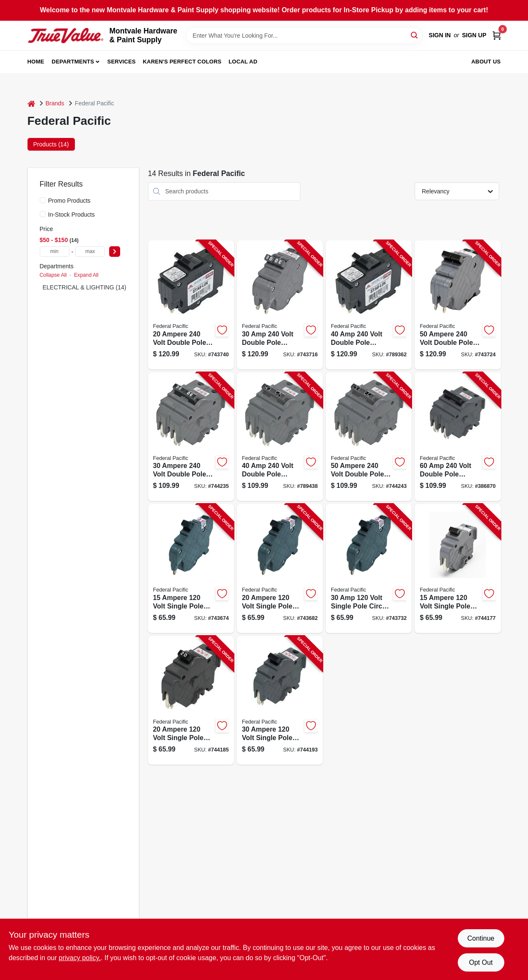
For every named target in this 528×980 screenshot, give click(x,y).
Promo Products (69, 201)
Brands (55, 103)
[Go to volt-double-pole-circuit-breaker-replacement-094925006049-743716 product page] (280, 305)
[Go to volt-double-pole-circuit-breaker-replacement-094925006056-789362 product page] (369, 305)
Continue (481, 938)
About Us (486, 62)
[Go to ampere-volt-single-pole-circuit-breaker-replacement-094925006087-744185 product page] (191, 701)
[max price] (90, 252)
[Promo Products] (43, 200)
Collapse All (53, 275)
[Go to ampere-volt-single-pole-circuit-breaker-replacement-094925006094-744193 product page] (280, 701)
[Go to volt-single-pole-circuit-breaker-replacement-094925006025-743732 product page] (369, 568)
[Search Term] (304, 36)
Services (122, 62)
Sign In (440, 35)
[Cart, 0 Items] (497, 35)
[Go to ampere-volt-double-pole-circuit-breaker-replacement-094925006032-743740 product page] (191, 305)
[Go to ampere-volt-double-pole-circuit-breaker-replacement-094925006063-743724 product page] (458, 305)
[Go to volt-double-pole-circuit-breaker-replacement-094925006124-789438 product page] (280, 437)
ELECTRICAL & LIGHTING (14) (85, 287)
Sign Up (474, 35)
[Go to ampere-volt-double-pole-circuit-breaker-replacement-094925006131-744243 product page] (369, 437)
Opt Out (481, 962)
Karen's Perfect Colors (182, 62)
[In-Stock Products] (43, 214)
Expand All (86, 275)
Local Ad (243, 62)
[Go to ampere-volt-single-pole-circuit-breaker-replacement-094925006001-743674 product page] (191, 568)
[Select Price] (115, 252)
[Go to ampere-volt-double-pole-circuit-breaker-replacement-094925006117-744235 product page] (191, 437)
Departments (73, 62)
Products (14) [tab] (51, 144)
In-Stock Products (72, 215)
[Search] (415, 35)
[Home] (31, 103)
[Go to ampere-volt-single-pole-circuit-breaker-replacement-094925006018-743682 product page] (280, 568)
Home (36, 62)
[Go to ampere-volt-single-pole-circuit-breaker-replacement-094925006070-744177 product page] (458, 568)
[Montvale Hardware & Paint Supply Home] (66, 36)
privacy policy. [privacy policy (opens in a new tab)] (80, 958)
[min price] (55, 252)
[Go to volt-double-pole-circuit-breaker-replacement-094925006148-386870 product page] (458, 437)
